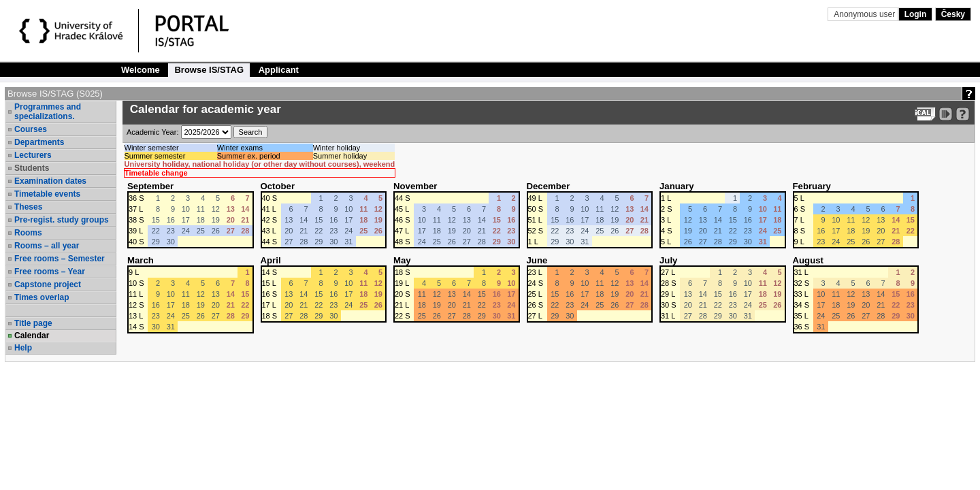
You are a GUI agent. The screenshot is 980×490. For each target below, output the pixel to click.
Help (23, 348)
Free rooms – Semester (60, 259)
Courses (31, 129)
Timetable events (47, 194)
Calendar (32, 336)
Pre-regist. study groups (62, 220)
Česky (953, 14)
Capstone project (48, 284)
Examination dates (50, 181)
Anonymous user (865, 14)
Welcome (141, 70)
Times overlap (42, 297)
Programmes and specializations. (48, 112)
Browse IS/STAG (209, 70)
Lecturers (33, 155)
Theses (28, 207)
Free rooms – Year (50, 272)
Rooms (28, 233)
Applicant (279, 70)
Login (916, 14)
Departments (39, 142)
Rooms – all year (47, 246)
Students (32, 168)
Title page (33, 323)
